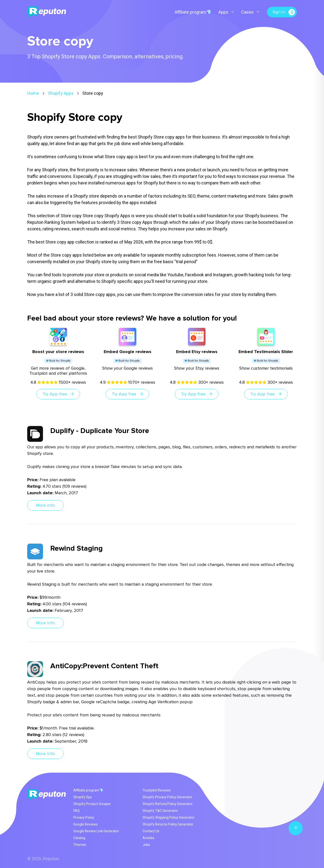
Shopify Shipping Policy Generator (169, 817)
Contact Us (151, 831)
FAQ (77, 811)
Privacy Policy (84, 817)
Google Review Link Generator (96, 831)
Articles (148, 838)
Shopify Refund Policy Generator (168, 804)
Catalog (79, 838)
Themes (80, 845)
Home (33, 93)
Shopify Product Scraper (92, 804)
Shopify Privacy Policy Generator (167, 797)
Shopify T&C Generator (160, 811)
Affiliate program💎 (193, 12)
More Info (45, 505)
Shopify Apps (61, 93)
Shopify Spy (83, 797)
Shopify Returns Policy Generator (168, 824)
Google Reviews (85, 824)
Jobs (146, 845)
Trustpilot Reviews (157, 790)
